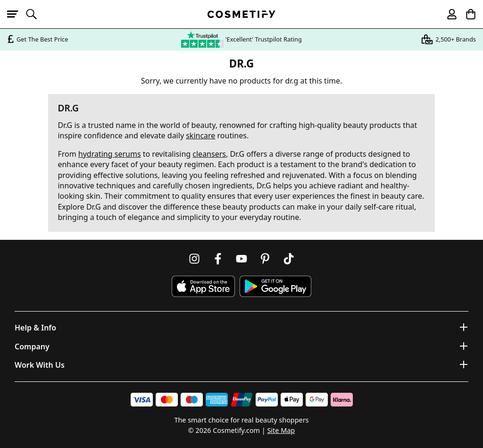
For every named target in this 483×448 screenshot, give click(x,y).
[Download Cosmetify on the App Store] (203, 286)
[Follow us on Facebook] (218, 259)
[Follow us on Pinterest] (265, 259)
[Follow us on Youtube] (241, 259)
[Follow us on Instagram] (194, 259)
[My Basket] (466, 14)
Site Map (281, 430)
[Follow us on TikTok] (289, 259)
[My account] (448, 14)
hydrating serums (110, 154)
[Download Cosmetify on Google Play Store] (275, 286)
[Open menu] (17, 14)
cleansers (209, 154)
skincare (200, 135)
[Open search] (35, 14)
